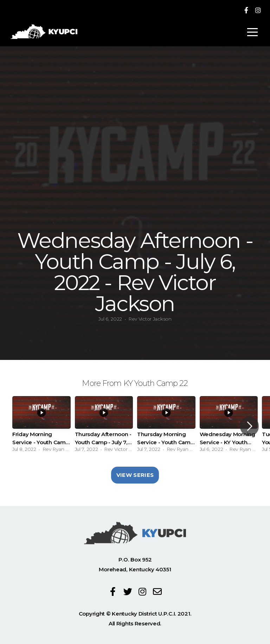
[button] (249, 426)
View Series (135, 475)
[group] (41, 426)
